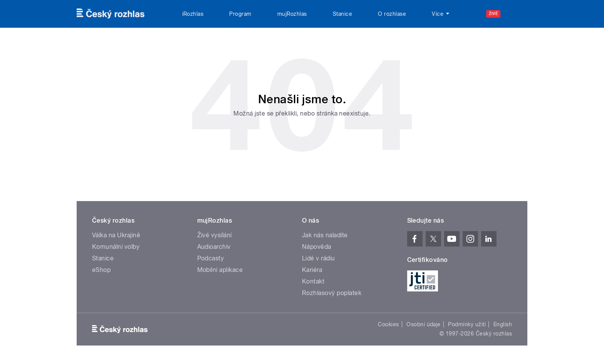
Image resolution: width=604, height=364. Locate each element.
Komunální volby (116, 247)
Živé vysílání (215, 235)
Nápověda (317, 247)
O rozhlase (392, 14)
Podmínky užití (467, 324)
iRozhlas (193, 14)
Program (240, 14)
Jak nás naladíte (325, 235)
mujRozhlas (292, 14)
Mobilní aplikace (220, 270)
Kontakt (313, 281)
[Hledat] (517, 14)
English (503, 324)
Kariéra (312, 270)
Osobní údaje (424, 324)
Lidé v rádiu (319, 258)
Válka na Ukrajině (116, 235)
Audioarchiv (214, 247)
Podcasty (211, 258)
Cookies (388, 324)
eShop (101, 270)
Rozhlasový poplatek (332, 293)
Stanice (342, 14)
